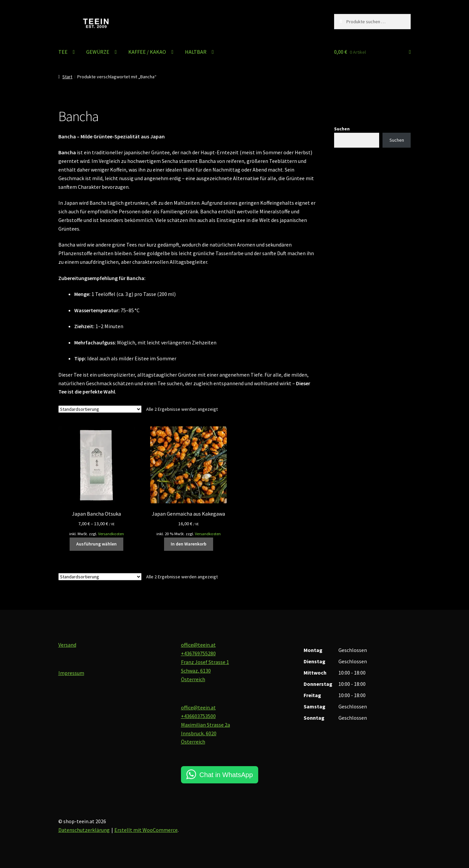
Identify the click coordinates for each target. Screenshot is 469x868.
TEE (63, 52)
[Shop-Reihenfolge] (100, 409)
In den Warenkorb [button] (189, 544)
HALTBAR (196, 52)
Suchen (342, 129)
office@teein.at (198, 645)
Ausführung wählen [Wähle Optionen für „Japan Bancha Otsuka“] (96, 544)
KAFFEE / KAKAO (147, 52)
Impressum (71, 673)
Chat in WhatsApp (226, 775)
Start (67, 77)
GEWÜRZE (98, 52)
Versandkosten (111, 534)
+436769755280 (198, 653)
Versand (67, 645)
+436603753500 (198, 716)
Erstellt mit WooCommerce (146, 830)
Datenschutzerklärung (84, 830)
